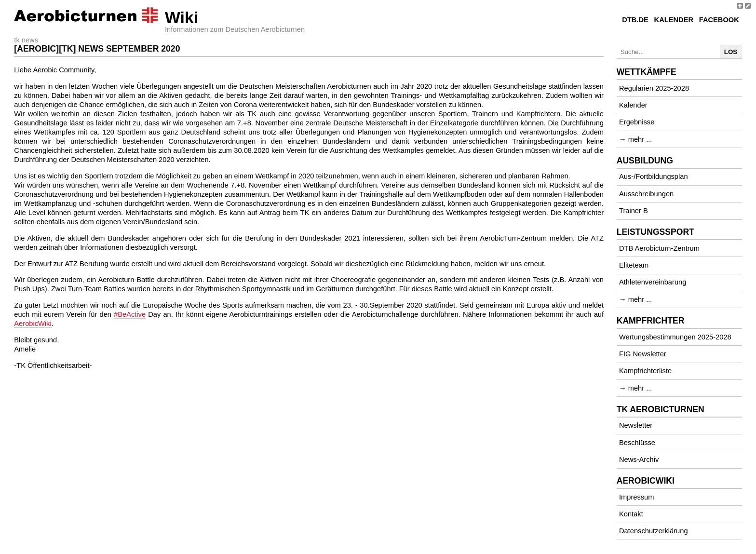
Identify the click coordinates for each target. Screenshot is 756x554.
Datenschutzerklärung (654, 531)
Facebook (719, 20)
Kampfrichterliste (645, 371)
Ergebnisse (637, 122)
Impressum (636, 497)
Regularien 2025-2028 (654, 88)
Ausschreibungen (646, 194)
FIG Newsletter (643, 354)
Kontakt (631, 514)
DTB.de (635, 20)
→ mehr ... (635, 139)
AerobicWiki (33, 324)
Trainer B (634, 211)
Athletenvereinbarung (653, 282)
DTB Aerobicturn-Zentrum (659, 248)
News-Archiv (639, 459)
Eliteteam (634, 265)
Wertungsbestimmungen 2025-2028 (675, 337)
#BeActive (130, 314)
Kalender (674, 20)
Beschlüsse (637, 443)
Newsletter (636, 425)
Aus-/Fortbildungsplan (654, 176)
